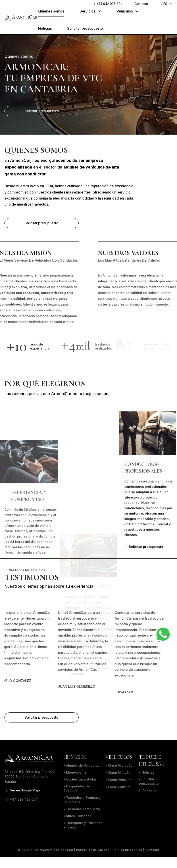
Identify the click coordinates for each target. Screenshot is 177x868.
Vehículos (125, 11)
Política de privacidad (93, 850)
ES (165, 4)
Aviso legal (65, 850)
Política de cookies (127, 850)
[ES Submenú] (171, 4)
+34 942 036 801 (108, 4)
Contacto (141, 4)
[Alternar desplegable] (99, 11)
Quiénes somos (51, 11)
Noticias (45, 28)
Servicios (87, 11)
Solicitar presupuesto (85, 28)
